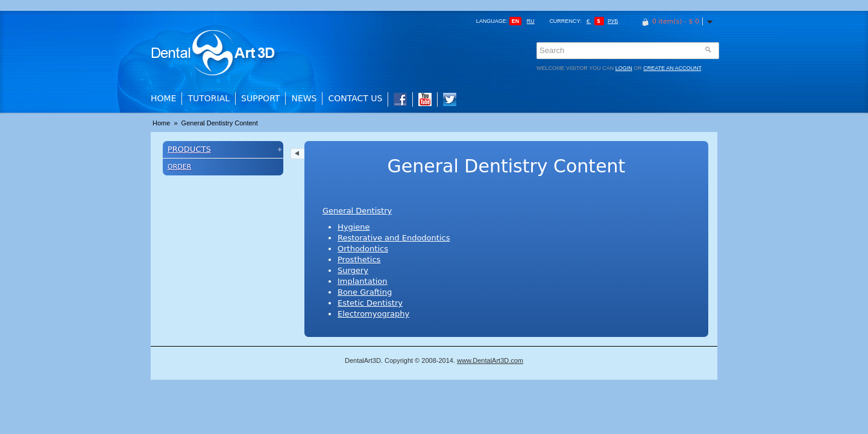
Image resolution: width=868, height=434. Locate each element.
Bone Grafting (365, 292)
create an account (672, 68)
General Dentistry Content (220, 123)
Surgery (353, 270)
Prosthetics (359, 259)
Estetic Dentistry (370, 303)
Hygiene (354, 227)
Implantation (363, 281)
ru (531, 21)
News (304, 98)
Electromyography (373, 314)
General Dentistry (357, 211)
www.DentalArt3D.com (490, 360)
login (624, 68)
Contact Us (355, 98)
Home (163, 98)
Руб (613, 21)
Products (189, 149)
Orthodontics (363, 249)
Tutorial (209, 98)
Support (260, 98)
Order (179, 167)
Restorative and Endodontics (394, 238)
